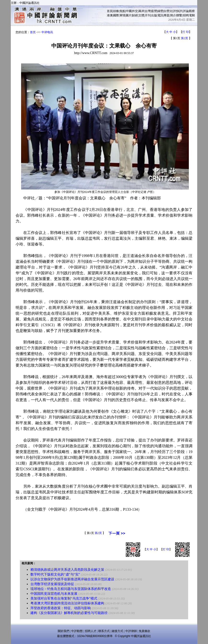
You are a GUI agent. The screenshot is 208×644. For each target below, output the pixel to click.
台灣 (148, 11)
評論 (186, 11)
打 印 (186, 32)
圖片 (129, 15)
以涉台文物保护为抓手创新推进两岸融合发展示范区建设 (72, 579)
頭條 (116, 11)
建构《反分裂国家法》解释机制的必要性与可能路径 (69, 613)
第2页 (185, 38)
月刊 (148, 15)
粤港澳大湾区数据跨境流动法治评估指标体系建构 (67, 603)
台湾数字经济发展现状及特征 (52, 584)
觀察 (192, 11)
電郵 (192, 15)
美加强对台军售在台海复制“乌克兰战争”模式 (64, 598)
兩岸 (141, 11)
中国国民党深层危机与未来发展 (54, 594)
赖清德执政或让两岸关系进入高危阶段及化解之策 (67, 570)
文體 (141, 15)
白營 (167, 11)
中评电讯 (47, 32)
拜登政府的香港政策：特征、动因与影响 (61, 608)
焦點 (122, 11)
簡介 (173, 15)
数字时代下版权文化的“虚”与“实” (55, 574)
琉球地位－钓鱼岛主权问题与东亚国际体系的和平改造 (71, 589)
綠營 (160, 11)
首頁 (110, 11)
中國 (129, 11)
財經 (135, 15)
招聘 (186, 15)
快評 (179, 11)
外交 (135, 11)
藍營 (154, 11)
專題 (167, 15)
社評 (173, 11)
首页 (33, 32)
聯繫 (179, 15)
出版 (154, 15)
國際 (116, 15)
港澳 (110, 15)
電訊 (160, 15)
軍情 (122, 15)
